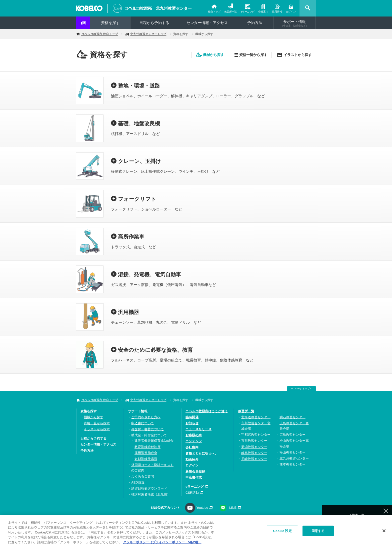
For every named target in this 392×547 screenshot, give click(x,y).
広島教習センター (292, 435)
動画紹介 (192, 459)
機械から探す (213, 55)
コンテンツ (194, 441)
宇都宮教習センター (256, 435)
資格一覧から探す (253, 55)
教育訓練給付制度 (147, 447)
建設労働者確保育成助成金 (154, 441)
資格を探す (110, 23)
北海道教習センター (256, 417)
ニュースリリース (198, 429)
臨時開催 (192, 417)
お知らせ (192, 423)
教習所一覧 (230, 12)
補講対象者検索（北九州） (151, 494)
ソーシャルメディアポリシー (216, 520)
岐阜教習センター (254, 453)
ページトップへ (303, 389)
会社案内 (263, 12)
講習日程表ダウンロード (149, 488)
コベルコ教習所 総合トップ (100, 34)
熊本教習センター (292, 464)
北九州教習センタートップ (148, 34)
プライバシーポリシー (169, 520)
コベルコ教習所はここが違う (207, 411)
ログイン (291, 12)
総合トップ (214, 12)
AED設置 (138, 482)
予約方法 (255, 23)
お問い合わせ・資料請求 (126, 520)
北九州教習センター (174, 8)
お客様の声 (194, 435)
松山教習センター (292, 452)
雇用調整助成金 (146, 453)
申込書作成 (194, 477)
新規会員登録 (195, 471)
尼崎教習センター (254, 459)
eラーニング (247, 12)
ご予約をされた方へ (146, 417)
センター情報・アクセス (207, 23)
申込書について (143, 423)
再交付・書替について (147, 429)
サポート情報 (294, 23)
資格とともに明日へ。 (202, 453)
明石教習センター (292, 417)
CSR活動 (192, 493)
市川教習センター (254, 441)
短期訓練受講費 (146, 459)
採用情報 (277, 12)
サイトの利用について (262, 520)
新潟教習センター (254, 447)
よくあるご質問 (143, 476)
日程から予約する (154, 23)
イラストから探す (298, 55)
